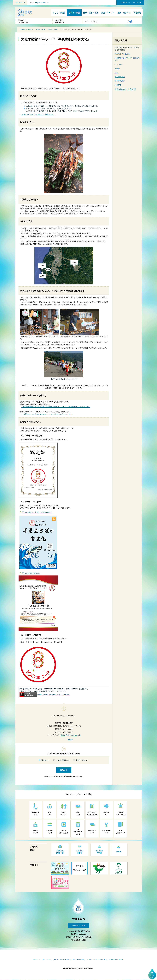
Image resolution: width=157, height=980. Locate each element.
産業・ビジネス (124, 13)
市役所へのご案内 (78, 926)
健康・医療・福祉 (91, 13)
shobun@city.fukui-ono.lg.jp (71, 735)
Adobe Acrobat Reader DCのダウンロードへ (45, 694)
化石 (116, 73)
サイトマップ (20, 2)
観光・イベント (108, 13)
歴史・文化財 (52, 29)
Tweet (70, 740)
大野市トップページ (26, 29)
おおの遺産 (119, 64)
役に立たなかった (82, 760)
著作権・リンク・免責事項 (62, 960)
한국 (43, 3)
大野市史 (118, 85)
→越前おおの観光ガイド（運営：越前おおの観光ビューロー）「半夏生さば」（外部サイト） (56, 407)
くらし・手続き (59, 13)
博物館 (117, 69)
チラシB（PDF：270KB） (31, 573)
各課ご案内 (37, 960)
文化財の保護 (120, 77)
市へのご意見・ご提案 (78, 940)
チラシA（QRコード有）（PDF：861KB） (37, 512)
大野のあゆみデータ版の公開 (125, 89)
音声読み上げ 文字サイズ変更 (131, 2)
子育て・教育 (74, 13)
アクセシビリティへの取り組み (97, 960)
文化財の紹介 (120, 81)
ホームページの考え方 (116, 960)
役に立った (45, 760)
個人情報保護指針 (79, 960)
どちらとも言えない (63, 760)
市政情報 (137, 13)
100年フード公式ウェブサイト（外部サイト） (38, 115)
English (38, 3)
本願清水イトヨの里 (122, 54)
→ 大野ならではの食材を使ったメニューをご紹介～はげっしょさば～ (47, 414)
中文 (47, 3)
